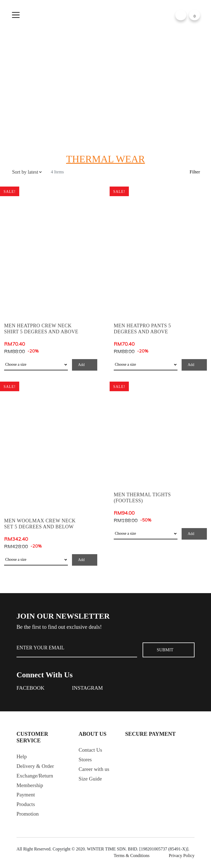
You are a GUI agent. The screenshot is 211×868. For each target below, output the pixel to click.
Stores (85, 760)
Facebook (31, 688)
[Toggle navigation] (16, 15)
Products (26, 807)
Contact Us (91, 751)
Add (81, 365)
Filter (195, 172)
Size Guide (91, 780)
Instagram (89, 688)
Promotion (28, 816)
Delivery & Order (36, 767)
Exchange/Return (36, 777)
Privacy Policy (182, 858)
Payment (26, 797)
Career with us (95, 770)
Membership (30, 787)
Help (22, 757)
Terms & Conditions (132, 858)
